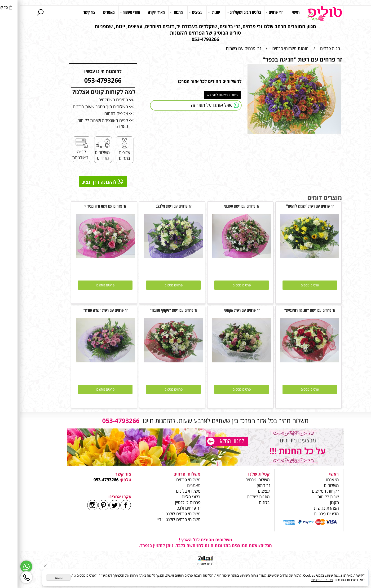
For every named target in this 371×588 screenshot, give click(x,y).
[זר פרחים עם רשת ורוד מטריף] (85, 257)
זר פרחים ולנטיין (167, 508)
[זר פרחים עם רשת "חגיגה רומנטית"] (290, 361)
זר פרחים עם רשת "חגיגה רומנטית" (290, 310)
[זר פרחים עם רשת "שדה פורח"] (85, 361)
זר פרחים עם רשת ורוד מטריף (85, 206)
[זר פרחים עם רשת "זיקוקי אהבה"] (154, 361)
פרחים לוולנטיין (168, 502)
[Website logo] (305, 13)
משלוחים (311, 485)
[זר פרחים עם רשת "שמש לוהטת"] (290, 257)
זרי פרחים (254, 12)
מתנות (157, 12)
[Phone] (6, 577)
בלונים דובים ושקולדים (224, 12)
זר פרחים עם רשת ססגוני (222, 206)
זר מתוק (243, 485)
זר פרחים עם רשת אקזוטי (222, 310)
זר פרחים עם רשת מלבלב (154, 206)
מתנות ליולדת (238, 497)
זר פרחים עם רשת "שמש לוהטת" (290, 206)
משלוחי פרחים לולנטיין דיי (159, 519)
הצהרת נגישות (307, 508)
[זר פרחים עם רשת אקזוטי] (222, 361)
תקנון (315, 502)
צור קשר (69, 12)
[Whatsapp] (6, 566)
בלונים (244, 502)
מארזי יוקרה (137, 12)
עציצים (176, 12)
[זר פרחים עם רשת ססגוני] (222, 257)
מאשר (38, 578)
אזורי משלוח (110, 12)
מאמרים (89, 12)
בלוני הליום (171, 497)
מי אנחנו (312, 480)
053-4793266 (86, 480)
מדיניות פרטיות (307, 514)
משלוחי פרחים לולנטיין (161, 514)
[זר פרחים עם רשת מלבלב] (154, 257)
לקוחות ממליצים (305, 491)
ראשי (276, 12)
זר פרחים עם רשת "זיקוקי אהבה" (154, 310)
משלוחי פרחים (238, 480)
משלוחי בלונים (168, 491)
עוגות (194, 12)
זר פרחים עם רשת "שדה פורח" (86, 310)
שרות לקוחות (308, 497)
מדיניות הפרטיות (302, 580)
